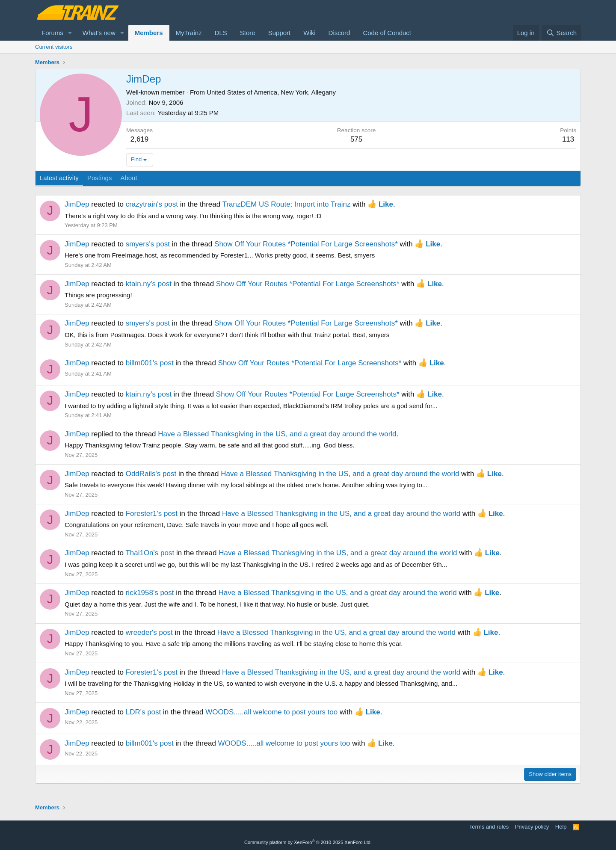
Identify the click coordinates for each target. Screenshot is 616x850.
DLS (221, 33)
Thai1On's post (150, 553)
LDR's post (144, 712)
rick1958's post (150, 593)
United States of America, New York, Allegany (271, 92)
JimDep (77, 204)
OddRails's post (151, 474)
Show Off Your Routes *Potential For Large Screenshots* (306, 244)
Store (248, 33)
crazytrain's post (152, 204)
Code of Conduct (387, 33)
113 (568, 139)
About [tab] (129, 178)
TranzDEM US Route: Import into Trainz (287, 204)
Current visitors (54, 47)
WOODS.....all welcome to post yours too (271, 712)
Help (561, 827)
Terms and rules (489, 827)
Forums (52, 33)
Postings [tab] (100, 178)
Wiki (309, 33)
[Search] (561, 33)
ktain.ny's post (149, 284)
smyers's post (148, 244)
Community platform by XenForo (308, 842)
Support (280, 33)
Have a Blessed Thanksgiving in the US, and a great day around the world (277, 434)
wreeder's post (149, 632)
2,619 (140, 139)
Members (149, 33)
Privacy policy (532, 827)
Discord (339, 33)
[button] (70, 33)
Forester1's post (152, 514)
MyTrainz (189, 33)
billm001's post (150, 363)
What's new (99, 33)
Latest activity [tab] (59, 178)
